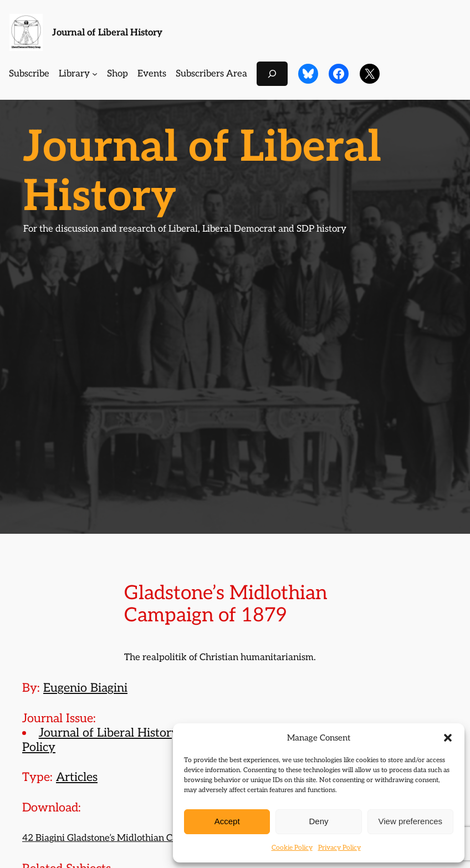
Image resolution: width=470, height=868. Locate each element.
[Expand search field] (272, 73)
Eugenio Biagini (85, 688)
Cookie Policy (292, 848)
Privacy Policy (339, 848)
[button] (448, 738)
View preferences (411, 821)
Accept (227, 821)
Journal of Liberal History (107, 33)
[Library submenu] (95, 74)
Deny (318, 821)
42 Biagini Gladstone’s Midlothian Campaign (116, 838)
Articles (77, 777)
